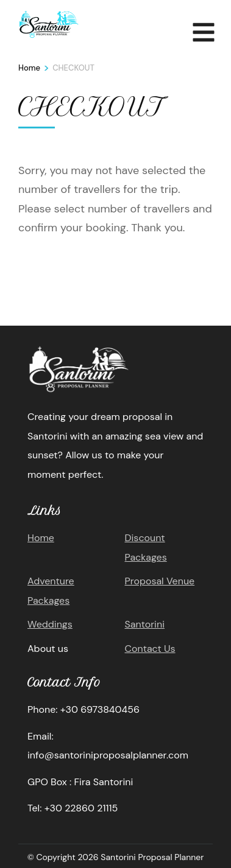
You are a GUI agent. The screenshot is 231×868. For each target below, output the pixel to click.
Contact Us (150, 649)
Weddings (50, 624)
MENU (204, 30)
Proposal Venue (160, 581)
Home (41, 538)
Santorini (145, 624)
